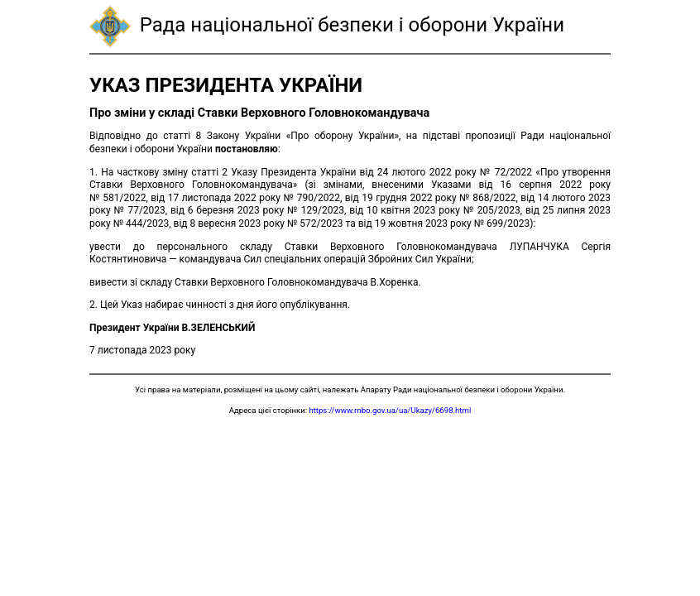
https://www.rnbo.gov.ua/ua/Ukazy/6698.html (390, 410)
